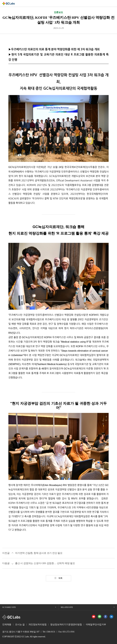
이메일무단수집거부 (96, 624)
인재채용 (7, 624)
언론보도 (58, 12)
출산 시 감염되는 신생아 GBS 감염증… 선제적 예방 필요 (45, 563)
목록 (60, 578)
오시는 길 (20, 624)
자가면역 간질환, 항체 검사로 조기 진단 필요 (39, 553)
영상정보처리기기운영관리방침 (66, 624)
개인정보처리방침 (37, 624)
